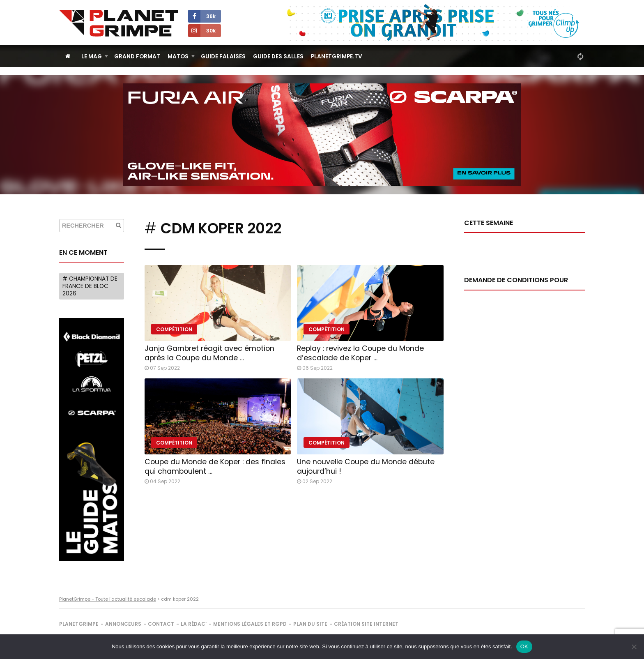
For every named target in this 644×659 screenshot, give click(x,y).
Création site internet (366, 624)
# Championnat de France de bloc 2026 (90, 286)
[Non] (634, 647)
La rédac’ (194, 624)
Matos (178, 56)
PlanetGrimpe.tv (337, 56)
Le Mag (92, 56)
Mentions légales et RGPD (250, 624)
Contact (161, 624)
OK (524, 646)
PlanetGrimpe (79, 624)
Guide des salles (278, 56)
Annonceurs (123, 624)
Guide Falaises (223, 56)
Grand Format (137, 56)
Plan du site (310, 624)
